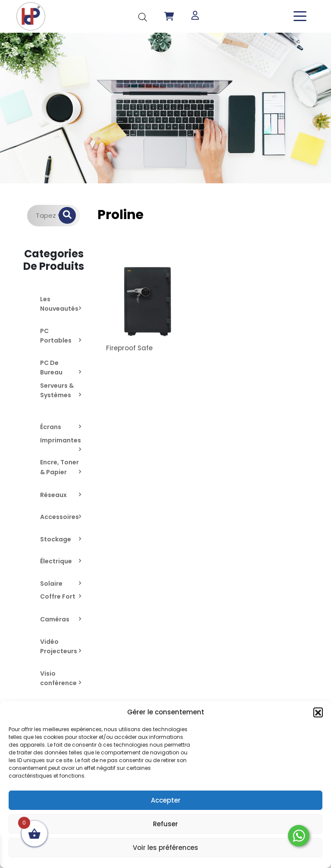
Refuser (165, 824)
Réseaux (53, 495)
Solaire (51, 584)
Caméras (55, 619)
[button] (318, 712)
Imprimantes (61, 440)
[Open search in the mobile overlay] (143, 16)
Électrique (56, 561)
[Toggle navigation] (300, 16)
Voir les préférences (165, 848)
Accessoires (59, 517)
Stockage (56, 539)
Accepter (166, 800)
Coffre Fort (58, 596)
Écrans (51, 427)
